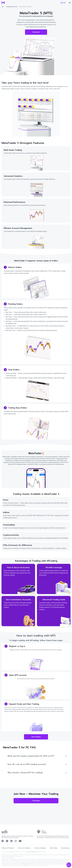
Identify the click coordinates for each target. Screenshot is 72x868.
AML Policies (54, 848)
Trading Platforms (12, 7)
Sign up (63, 3)
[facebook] (3, 841)
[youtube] (20, 841)
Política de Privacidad (8, 848)
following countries (26, 864)
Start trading (36, 737)
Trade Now (36, 801)
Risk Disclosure (65, 848)
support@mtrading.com (32, 852)
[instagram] (16, 841)
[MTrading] (3, 3)
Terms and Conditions (24, 848)
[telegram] (7, 841)
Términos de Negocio (40, 848)
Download (36, 32)
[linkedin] (11, 841)
